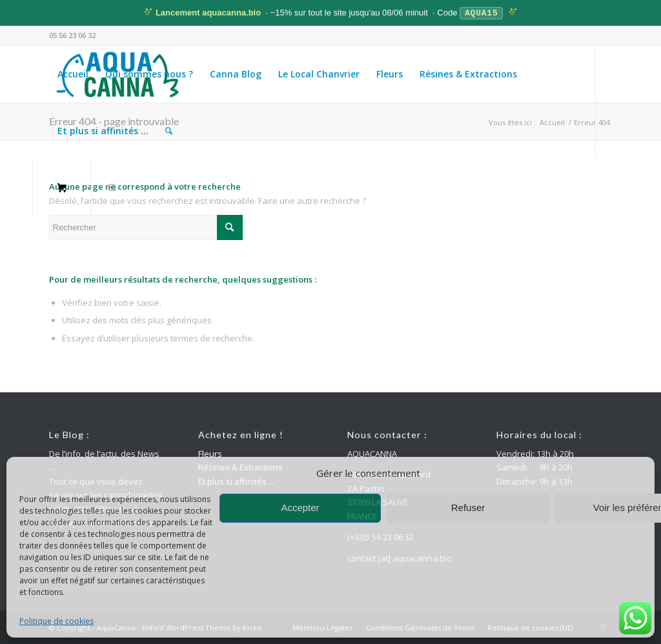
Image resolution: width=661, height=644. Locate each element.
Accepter (300, 508)
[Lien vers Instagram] (112, 186)
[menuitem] (73, 74)
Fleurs (210, 453)
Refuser (468, 508)
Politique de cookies (56, 621)
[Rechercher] (169, 130)
